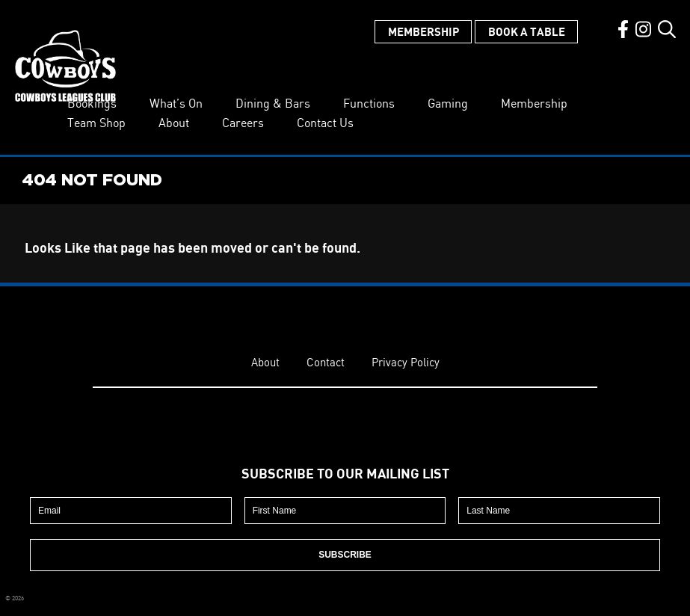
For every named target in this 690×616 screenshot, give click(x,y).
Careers (243, 123)
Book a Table (527, 31)
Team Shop (96, 123)
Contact (326, 362)
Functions (369, 103)
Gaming (448, 103)
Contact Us (325, 123)
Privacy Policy (406, 362)
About (174, 123)
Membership (423, 31)
